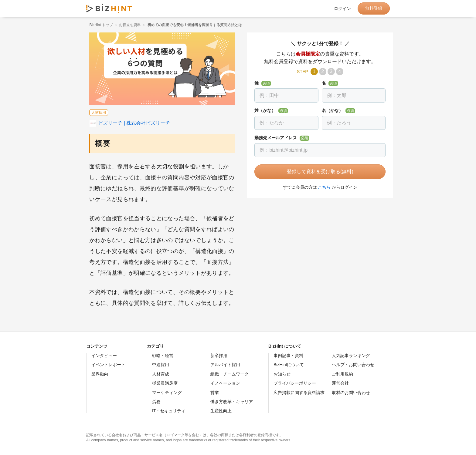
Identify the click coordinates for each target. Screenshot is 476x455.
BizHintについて (289, 365)
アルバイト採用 (225, 365)
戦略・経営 (163, 356)
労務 (156, 402)
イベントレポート (108, 365)
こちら (321, 187)
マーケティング (167, 393)
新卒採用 (219, 356)
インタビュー (104, 356)
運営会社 (340, 383)
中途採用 (161, 365)
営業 (215, 393)
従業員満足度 (165, 383)
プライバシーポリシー (295, 383)
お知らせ (282, 374)
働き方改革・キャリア (232, 402)
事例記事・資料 (288, 356)
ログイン (342, 8)
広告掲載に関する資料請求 (299, 393)
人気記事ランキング (351, 356)
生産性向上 (221, 411)
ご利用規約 (342, 374)
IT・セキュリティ (169, 411)
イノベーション (225, 383)
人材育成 (161, 374)
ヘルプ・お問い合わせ (353, 365)
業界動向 (100, 374)
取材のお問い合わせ (351, 393)
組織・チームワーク (229, 374)
